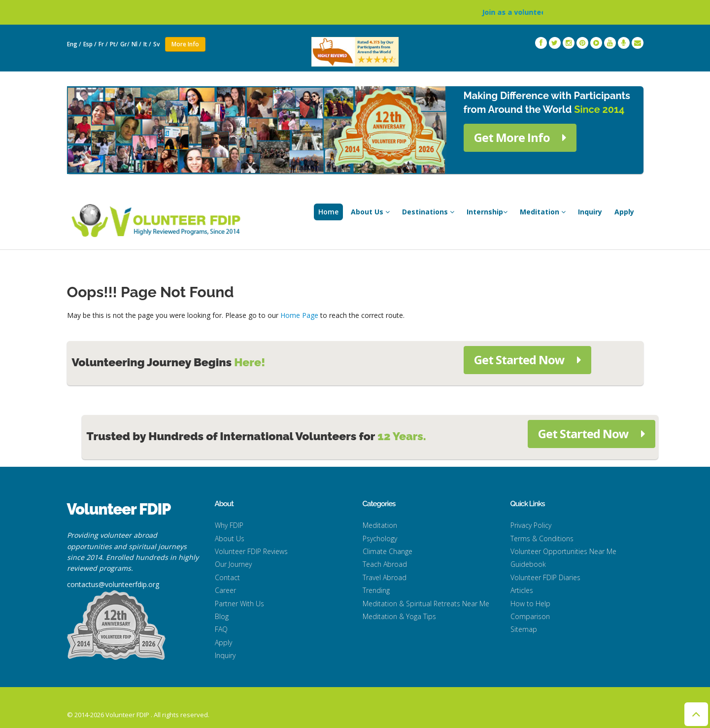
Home (328, 212)
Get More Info (520, 137)
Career (225, 590)
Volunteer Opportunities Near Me (563, 551)
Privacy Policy (531, 525)
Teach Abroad (385, 564)
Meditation (543, 212)
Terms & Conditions (542, 538)
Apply (624, 212)
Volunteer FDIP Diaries (545, 577)
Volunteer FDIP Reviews (251, 551)
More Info (185, 44)
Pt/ (114, 44)
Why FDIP (229, 525)
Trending (376, 590)
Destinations (428, 212)
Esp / (90, 44)
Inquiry (590, 212)
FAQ (221, 629)
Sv (157, 44)
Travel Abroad (385, 577)
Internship (487, 212)
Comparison (530, 616)
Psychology (380, 538)
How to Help (530, 604)
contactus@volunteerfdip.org (113, 584)
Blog (222, 616)
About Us (370, 212)
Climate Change (388, 551)
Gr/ (125, 44)
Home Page (299, 315)
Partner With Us (239, 604)
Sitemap (524, 629)
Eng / (74, 44)
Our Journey (233, 564)
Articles (522, 590)
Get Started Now (527, 360)
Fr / (103, 44)
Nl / (136, 44)
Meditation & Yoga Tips (399, 616)
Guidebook (528, 564)
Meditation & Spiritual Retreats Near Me (426, 604)
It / (147, 44)
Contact (227, 577)
